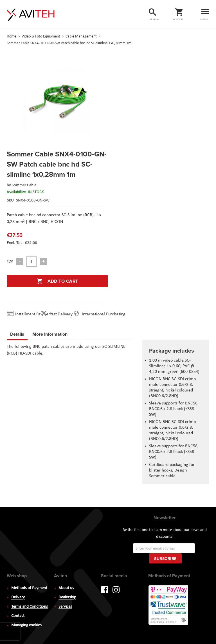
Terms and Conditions (30, 607)
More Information (50, 333)
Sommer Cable (24, 185)
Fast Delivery (61, 314)
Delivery (18, 597)
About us (66, 588)
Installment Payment (35, 314)
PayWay (169, 605)
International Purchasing (105, 314)
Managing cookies (26, 625)
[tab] (17, 335)
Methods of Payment (29, 588)
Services (65, 607)
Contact (18, 616)
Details (17, 334)
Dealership (67, 597)
